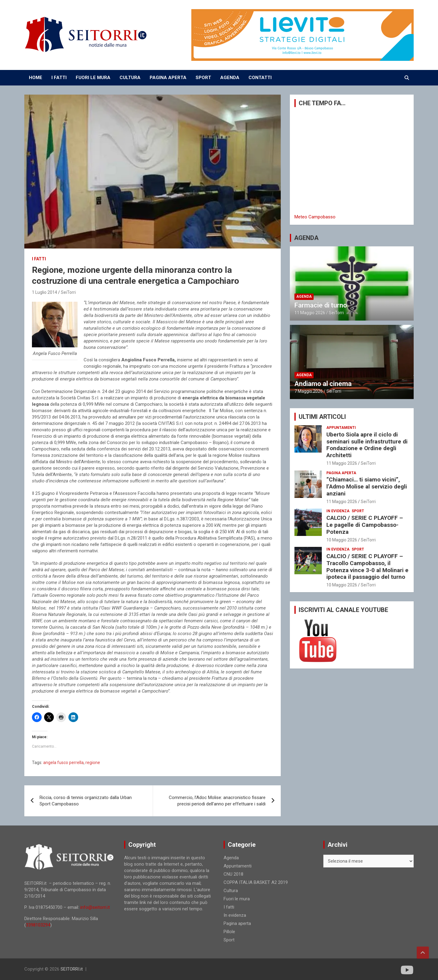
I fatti (39, 259)
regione (93, 763)
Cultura (231, 891)
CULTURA (130, 78)
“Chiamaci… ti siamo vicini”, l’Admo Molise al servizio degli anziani (367, 487)
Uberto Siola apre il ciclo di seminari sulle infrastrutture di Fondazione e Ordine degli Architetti (367, 445)
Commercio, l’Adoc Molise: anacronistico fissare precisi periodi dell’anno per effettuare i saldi (217, 801)
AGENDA (230, 78)
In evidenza (338, 511)
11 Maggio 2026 (310, 313)
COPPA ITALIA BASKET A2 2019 (256, 882)
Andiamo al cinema (323, 384)
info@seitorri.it (95, 907)
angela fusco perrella (63, 763)
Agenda (304, 297)
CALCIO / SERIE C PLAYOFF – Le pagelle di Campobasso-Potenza (365, 525)
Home (36, 78)
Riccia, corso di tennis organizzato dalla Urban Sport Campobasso (86, 801)
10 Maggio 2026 (342, 540)
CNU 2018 (233, 874)
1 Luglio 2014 (45, 292)
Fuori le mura (237, 899)
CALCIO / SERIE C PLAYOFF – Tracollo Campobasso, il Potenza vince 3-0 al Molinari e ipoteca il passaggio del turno (367, 566)
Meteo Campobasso (315, 217)
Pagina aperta (341, 473)
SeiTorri (68, 292)
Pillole (229, 932)
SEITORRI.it (72, 969)
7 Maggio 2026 (309, 391)
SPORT (203, 78)
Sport (358, 511)
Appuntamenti (341, 428)
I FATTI (59, 78)
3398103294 (38, 925)
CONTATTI (260, 78)
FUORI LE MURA (93, 78)
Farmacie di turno (321, 305)
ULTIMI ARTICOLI (322, 417)
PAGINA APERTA (168, 78)
